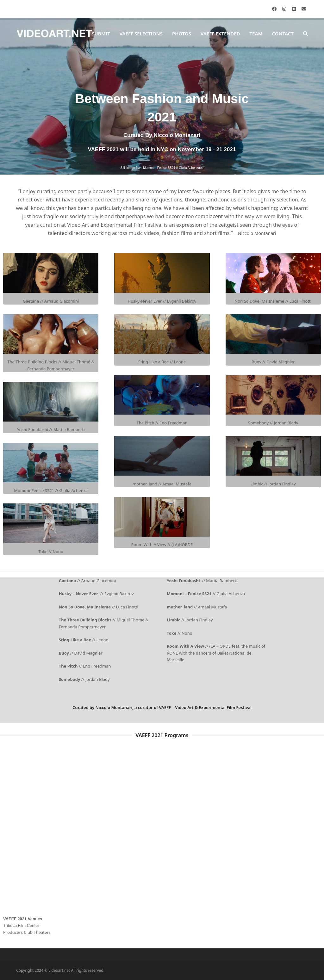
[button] (305, 34)
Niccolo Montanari (114, 707)
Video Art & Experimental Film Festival (213, 707)
